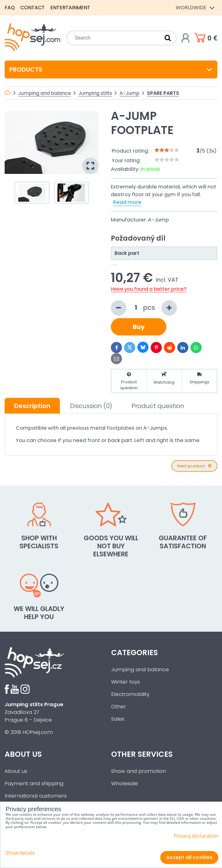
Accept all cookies (189, 857)
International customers (36, 796)
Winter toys (126, 682)
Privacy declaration (196, 836)
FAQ (10, 8)
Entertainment (70, 8)
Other (119, 707)
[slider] (167, 150)
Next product (194, 466)
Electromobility (130, 694)
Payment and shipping (34, 784)
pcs (144, 308)
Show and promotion (139, 771)
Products (111, 70)
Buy (139, 327)
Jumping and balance (140, 670)
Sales (118, 719)
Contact (33, 8)
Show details (20, 853)
